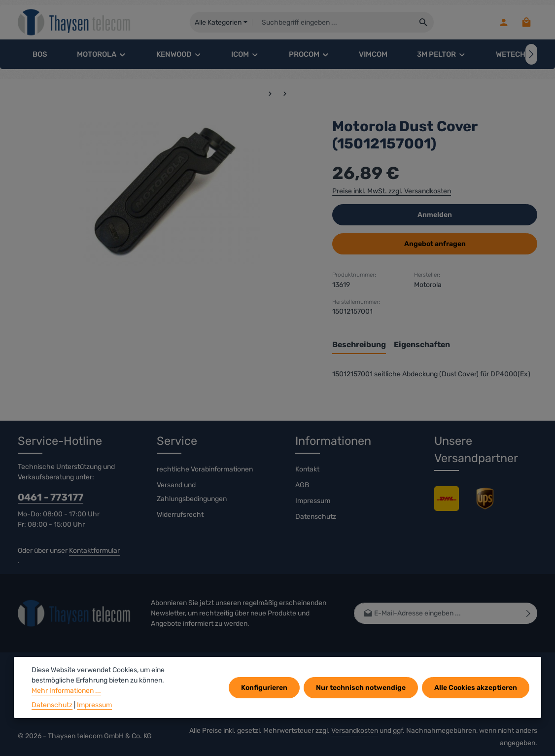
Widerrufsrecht (180, 515)
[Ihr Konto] (503, 22)
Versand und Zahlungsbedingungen (192, 492)
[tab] (359, 345)
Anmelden (435, 215)
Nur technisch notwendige (361, 688)
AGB (302, 485)
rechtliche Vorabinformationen (205, 469)
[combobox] (333, 22)
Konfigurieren (264, 688)
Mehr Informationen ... (66, 691)
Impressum (313, 501)
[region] (165, 192)
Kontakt (307, 469)
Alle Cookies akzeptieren (476, 688)
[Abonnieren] (529, 613)
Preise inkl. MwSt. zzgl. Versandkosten (392, 191)
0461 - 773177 (51, 497)
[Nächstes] (531, 54)
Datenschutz (316, 517)
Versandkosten (355, 731)
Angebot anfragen (435, 244)
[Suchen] (424, 22)
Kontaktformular (94, 551)
